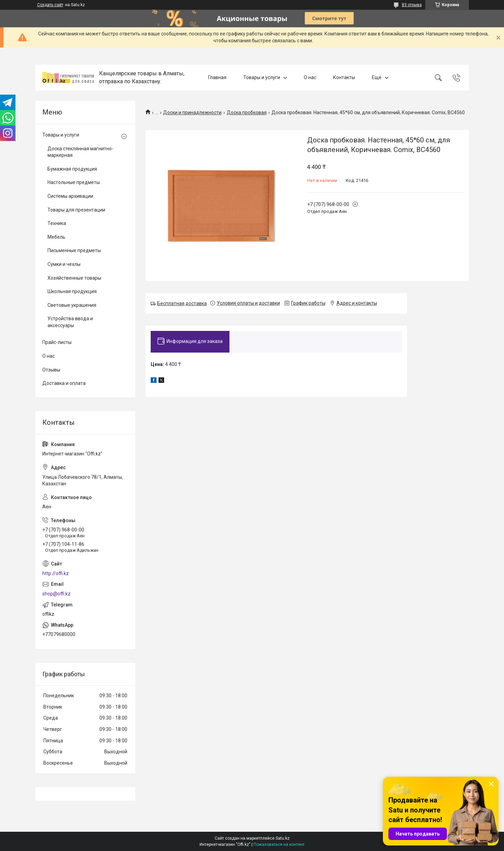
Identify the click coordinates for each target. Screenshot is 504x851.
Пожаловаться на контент (279, 844)
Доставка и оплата (64, 383)
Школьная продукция (72, 291)
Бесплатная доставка (182, 303)
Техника (57, 223)
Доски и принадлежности (192, 112)
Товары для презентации (76, 210)
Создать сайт (50, 5)
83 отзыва (412, 5)
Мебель (56, 237)
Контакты (344, 77)
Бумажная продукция (72, 169)
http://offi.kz (56, 573)
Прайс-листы (57, 342)
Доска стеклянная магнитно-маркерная (81, 152)
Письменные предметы (74, 250)
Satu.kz (283, 838)
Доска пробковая (247, 112)
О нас (310, 77)
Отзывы (51, 370)
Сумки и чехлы (64, 264)
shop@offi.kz (56, 594)
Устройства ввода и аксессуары (70, 322)
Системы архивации (70, 196)
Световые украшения (72, 305)
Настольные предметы (74, 182)
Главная (217, 77)
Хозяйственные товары (74, 278)
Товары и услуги (262, 77)
